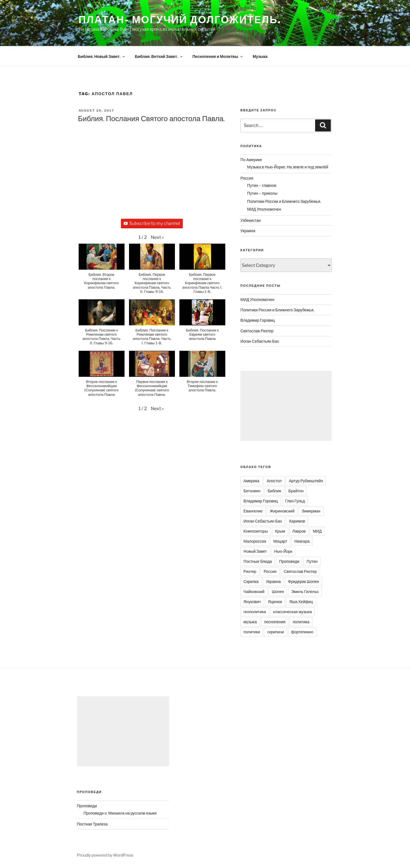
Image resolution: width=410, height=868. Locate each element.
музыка (250, 622)
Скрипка (251, 581)
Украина (248, 231)
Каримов (297, 521)
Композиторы (256, 531)
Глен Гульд (295, 501)
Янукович (252, 602)
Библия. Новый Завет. (102, 56)
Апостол (274, 481)
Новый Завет (255, 551)
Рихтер (250, 571)
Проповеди (289, 561)
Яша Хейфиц (301, 602)
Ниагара (302, 541)
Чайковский (254, 591)
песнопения (275, 622)
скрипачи (276, 632)
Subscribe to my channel (152, 223)
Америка (251, 481)
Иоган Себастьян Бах (260, 341)
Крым (280, 531)
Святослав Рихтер (257, 331)
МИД (317, 531)
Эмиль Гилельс (305, 591)
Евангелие (253, 511)
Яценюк (275, 602)
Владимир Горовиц (258, 320)
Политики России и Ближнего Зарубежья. (284, 201)
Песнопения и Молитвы (218, 56)
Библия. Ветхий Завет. (159, 56)
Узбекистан (251, 220)
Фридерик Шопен (304, 581)
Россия (247, 178)
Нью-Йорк (283, 551)
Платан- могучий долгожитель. (180, 20)
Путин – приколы (262, 193)
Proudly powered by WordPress (105, 855)
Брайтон (296, 491)
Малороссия (255, 541)
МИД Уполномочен (264, 209)
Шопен (278, 591)
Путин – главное (262, 185)
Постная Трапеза (92, 824)
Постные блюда (258, 561)
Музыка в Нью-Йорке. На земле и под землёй (288, 167)
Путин (312, 561)
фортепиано (302, 632)
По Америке (251, 160)
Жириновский (282, 511)
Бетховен (252, 491)
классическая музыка (292, 612)
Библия (274, 491)
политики (252, 632)
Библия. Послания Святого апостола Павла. (152, 118)
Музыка (260, 56)
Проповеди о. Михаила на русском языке (120, 813)
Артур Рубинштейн (306, 481)
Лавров (299, 531)
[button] (157, 237)
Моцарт (280, 541)
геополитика (255, 612)
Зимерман (311, 511)
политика (301, 622)
